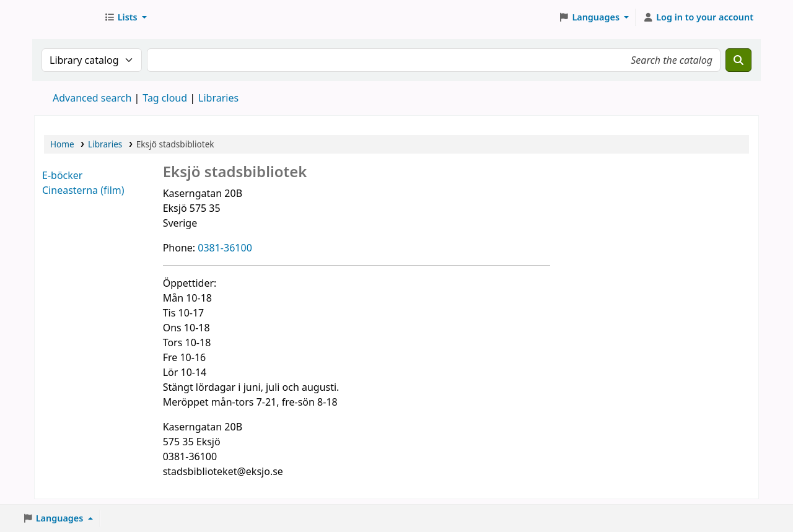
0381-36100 (225, 248)
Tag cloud (165, 98)
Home (62, 144)
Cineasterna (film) (83, 190)
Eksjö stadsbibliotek (66, 17)
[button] (125, 17)
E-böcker (62, 175)
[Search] (738, 60)
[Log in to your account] (698, 17)
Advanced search (92, 98)
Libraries (105, 144)
